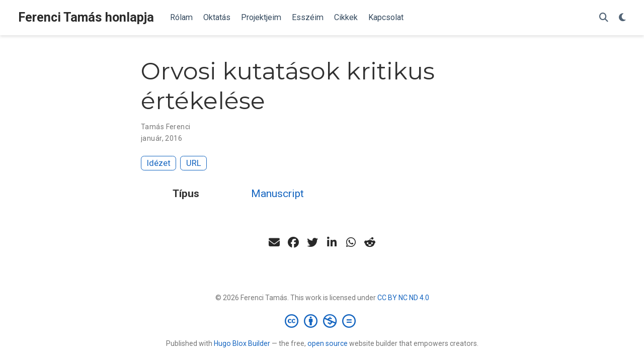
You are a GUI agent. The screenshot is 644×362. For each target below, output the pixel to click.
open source (328, 343)
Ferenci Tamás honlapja (86, 17)
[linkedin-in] (332, 242)
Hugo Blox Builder (242, 343)
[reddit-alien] (370, 242)
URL (194, 163)
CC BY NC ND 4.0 (403, 298)
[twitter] (312, 242)
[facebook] (293, 242)
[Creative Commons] (322, 321)
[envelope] (274, 242)
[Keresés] (604, 18)
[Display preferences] (622, 18)
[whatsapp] (351, 242)
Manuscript (277, 194)
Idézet (159, 163)
